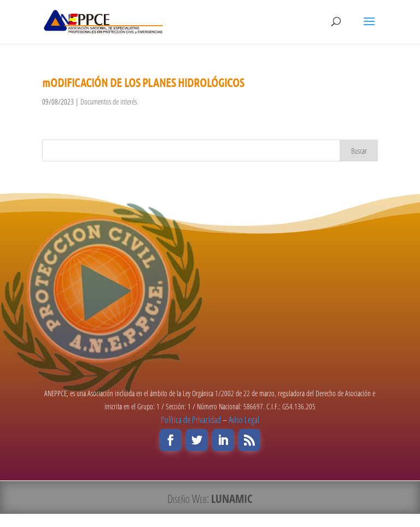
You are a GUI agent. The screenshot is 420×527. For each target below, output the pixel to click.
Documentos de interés (109, 102)
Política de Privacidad (191, 420)
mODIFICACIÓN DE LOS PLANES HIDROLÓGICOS (143, 82)
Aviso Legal (244, 420)
